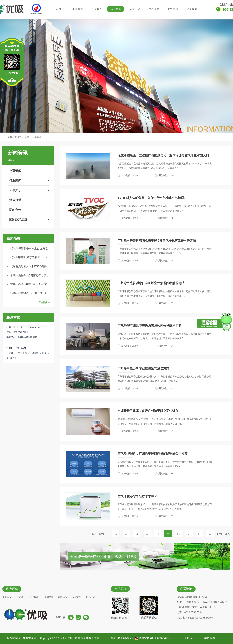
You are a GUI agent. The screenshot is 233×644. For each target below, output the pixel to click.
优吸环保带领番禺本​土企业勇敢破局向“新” (31, 248)
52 (137, 534)
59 (210, 534)
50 (116, 534)
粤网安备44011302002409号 (155, 638)
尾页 (227, 534)
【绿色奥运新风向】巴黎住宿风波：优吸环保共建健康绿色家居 (31, 266)
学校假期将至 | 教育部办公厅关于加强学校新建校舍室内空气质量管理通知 (31, 275)
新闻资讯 (37, 137)
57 (189, 534)
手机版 (187, 638)
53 (147, 534)
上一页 (102, 534)
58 (200, 534)
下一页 (220, 534)
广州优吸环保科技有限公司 (83, 638)
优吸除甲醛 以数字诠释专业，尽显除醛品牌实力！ (31, 257)
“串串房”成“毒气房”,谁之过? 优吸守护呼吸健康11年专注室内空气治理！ (31, 293)
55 (168, 534)
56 (179, 534)
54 (158, 534)
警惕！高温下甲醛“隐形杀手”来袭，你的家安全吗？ (31, 284)
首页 (59, 9)
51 (126, 534)
